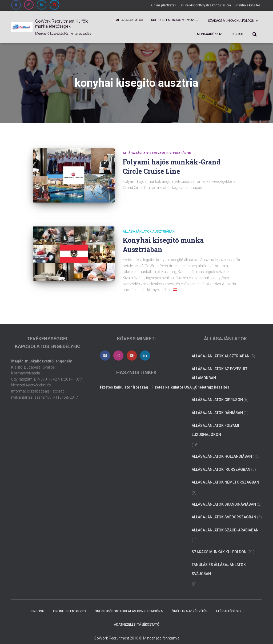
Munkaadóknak (210, 34)
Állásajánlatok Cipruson (217, 394)
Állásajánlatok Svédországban (224, 511)
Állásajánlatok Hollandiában (222, 450)
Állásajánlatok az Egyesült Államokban (220, 368)
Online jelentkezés (164, 5)
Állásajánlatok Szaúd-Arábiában (225, 524)
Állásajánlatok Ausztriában (149, 225)
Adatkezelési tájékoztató (137, 618)
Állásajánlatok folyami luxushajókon (157, 153)
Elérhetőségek (229, 605)
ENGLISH (237, 34)
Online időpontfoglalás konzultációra (205, 5)
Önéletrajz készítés (247, 5)
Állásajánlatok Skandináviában (224, 498)
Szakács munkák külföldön (232, 21)
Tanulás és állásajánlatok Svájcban (219, 563)
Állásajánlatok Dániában (217, 407)
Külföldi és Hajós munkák (175, 20)
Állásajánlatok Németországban (225, 476)
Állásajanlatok (130, 20)
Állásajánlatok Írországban (221, 463)
